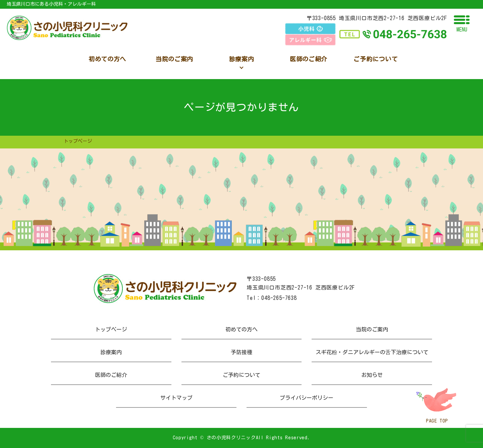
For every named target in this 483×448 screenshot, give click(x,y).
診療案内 (111, 352)
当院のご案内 (372, 329)
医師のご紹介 (111, 375)
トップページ (111, 329)
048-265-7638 (279, 298)
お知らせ (372, 375)
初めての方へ (241, 329)
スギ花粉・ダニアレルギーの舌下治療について (372, 352)
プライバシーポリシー (307, 398)
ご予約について (241, 375)
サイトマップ (176, 398)
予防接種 (241, 352)
